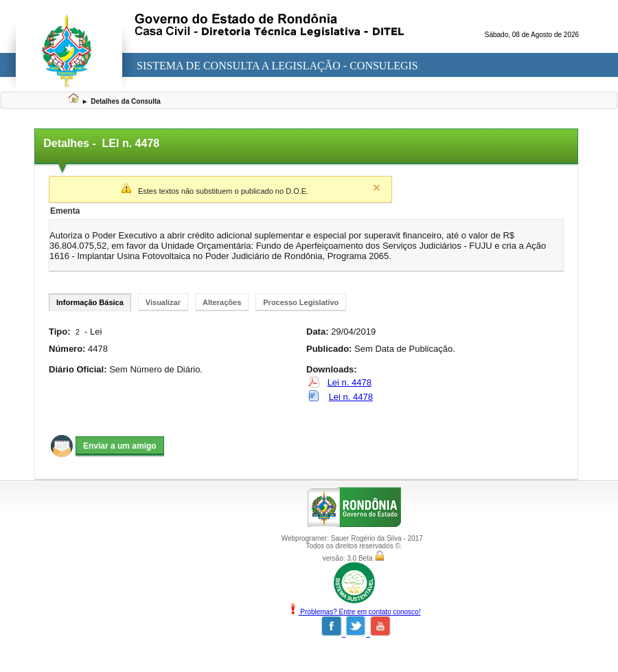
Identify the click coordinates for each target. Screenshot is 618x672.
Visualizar (163, 302)
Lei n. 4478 (350, 382)
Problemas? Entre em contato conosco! (354, 612)
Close (376, 188)
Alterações (222, 302)
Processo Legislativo (301, 302)
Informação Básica (90, 302)
